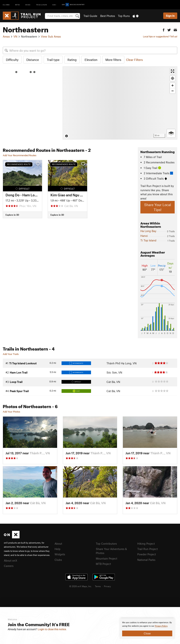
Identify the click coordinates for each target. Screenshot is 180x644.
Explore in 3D (12, 215)
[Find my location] (173, 78)
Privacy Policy (161, 626)
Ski (54, 5)
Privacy (107, 586)
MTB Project (103, 564)
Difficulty (12, 60)
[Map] (120, 103)
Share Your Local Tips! (158, 207)
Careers (9, 566)
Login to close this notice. (52, 629)
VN (15, 36)
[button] (164, 30)
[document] (147, 629)
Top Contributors (106, 544)
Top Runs (124, 16)
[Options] (171, 133)
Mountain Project (106, 558)
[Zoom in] (173, 85)
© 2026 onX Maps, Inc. (81, 586)
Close (147, 633)
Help (57, 549)
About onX (11, 560)
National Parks (146, 560)
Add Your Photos (11, 412)
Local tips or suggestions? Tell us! (160, 36)
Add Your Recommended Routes (20, 155)
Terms (98, 586)
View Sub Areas (51, 36)
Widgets (60, 554)
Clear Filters (134, 60)
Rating (72, 60)
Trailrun (42, 5)
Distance (33, 60)
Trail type (53, 60)
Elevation (91, 60)
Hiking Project (146, 544)
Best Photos (108, 16)
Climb (6, 5)
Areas (6, 36)
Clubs (58, 560)
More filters (113, 60)
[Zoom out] (173, 91)
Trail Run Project (147, 549)
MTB (18, 5)
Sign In (170, 16)
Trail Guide (90, 16)
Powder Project (147, 554)
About (58, 544)
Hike (28, 5)
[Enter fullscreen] (173, 71)
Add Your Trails (11, 354)
